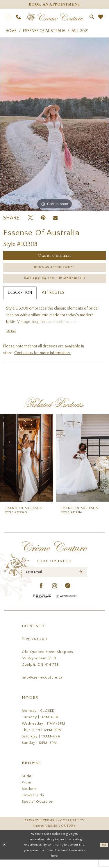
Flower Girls (33, 804)
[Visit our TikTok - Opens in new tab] (68, 595)
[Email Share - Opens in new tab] (55, 218)
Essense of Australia (44, 31)
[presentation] (27, 465)
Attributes (53, 298)
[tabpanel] (54, 124)
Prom (27, 791)
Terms (49, 829)
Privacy (32, 829)
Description (20, 298)
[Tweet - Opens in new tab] (31, 218)
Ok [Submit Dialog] (103, 853)
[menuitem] (9, 17)
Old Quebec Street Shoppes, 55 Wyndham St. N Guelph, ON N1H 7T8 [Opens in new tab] (48, 667)
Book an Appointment (55, 270)
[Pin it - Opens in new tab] (43, 218)
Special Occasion (38, 810)
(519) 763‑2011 (35, 648)
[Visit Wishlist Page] (101, 17)
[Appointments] (54, 5)
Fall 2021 (80, 31)
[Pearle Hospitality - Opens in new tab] (42, 605)
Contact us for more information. (42, 360)
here (54, 864)
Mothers (29, 798)
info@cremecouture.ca (42, 686)
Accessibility (71, 829)
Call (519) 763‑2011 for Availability (55, 283)
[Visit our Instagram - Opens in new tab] (55, 595)
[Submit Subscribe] (80, 580)
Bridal (27, 785)
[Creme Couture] (54, 17)
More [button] (12, 338)
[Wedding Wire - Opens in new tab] (67, 605)
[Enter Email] (54, 580)
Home (11, 31)
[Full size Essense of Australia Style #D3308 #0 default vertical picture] (54, 124)
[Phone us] (18, 17)
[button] (9, 17)
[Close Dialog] (5, 853)
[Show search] (92, 17)
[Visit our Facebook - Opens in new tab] (41, 595)
